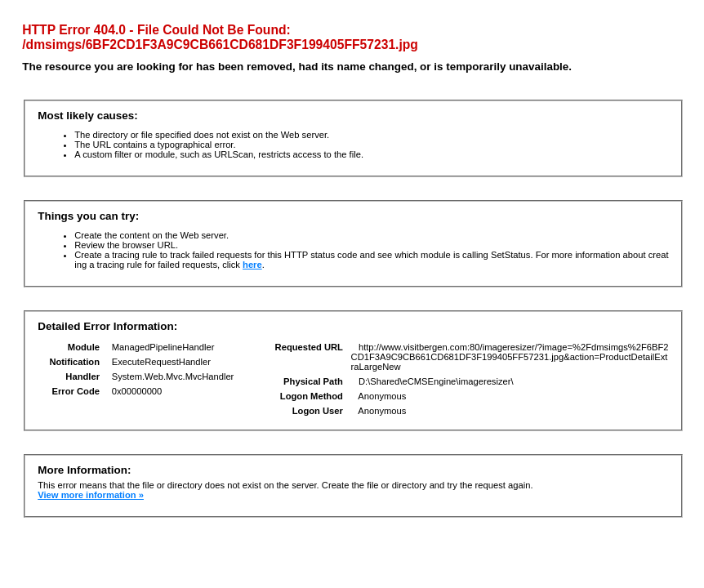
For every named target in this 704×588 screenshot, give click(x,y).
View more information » (91, 495)
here (252, 265)
